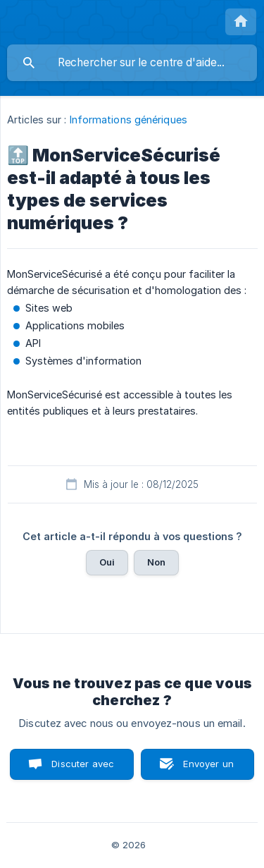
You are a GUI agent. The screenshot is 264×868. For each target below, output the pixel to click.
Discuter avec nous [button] (83, 769)
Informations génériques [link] (128, 120)
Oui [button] (107, 562)
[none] (241, 22)
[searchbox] (132, 63)
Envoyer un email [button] (208, 769)
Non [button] (156, 562)
